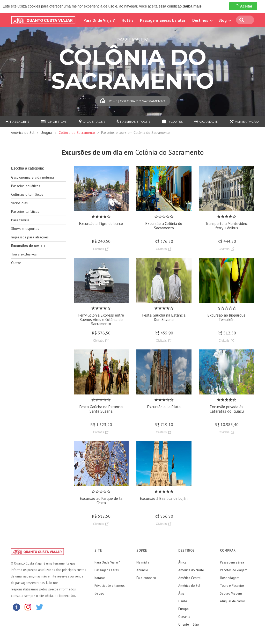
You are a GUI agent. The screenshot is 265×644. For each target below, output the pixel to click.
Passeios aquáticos (26, 186)
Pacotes (172, 122)
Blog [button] (224, 20)
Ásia (181, 593)
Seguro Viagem (231, 593)
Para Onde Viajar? (99, 20)
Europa (183, 609)
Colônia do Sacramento (77, 133)
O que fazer (92, 122)
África (182, 562)
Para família (20, 220)
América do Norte (191, 570)
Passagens (17, 122)
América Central (190, 578)
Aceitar (243, 6)
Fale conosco (146, 578)
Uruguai (47, 133)
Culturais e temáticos (27, 194)
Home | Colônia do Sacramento (133, 101)
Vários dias (19, 203)
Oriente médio (189, 624)
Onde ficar (54, 122)
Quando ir (206, 122)
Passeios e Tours (133, 122)
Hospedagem (230, 578)
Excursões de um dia (28, 246)
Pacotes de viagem (234, 570)
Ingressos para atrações (30, 237)
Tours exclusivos (24, 254)
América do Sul (23, 133)
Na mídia (143, 562)
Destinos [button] (202, 20)
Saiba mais (192, 6)
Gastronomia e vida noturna (32, 177)
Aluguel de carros (233, 601)
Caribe (183, 601)
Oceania (184, 617)
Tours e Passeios (232, 586)
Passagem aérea (232, 562)
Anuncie (142, 570)
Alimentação (244, 122)
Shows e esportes (25, 229)
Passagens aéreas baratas (163, 20)
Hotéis (127, 20)
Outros (16, 263)
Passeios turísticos (25, 211)
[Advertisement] (38, 353)
